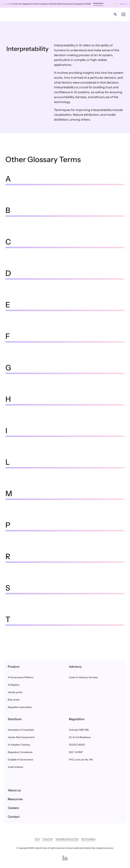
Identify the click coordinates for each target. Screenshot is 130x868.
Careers (13, 808)
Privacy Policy (48, 839)
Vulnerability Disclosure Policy (67, 839)
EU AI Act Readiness (80, 737)
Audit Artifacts (15, 767)
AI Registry (14, 685)
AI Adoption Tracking (19, 745)
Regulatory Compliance (20, 752)
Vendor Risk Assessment (21, 737)
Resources (15, 799)
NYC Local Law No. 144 (81, 760)
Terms (37, 839)
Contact (14, 817)
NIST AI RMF (76, 752)
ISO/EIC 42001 (77, 745)
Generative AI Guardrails (21, 730)
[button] (123, 14)
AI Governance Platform (21, 677)
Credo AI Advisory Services (83, 677)
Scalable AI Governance (20, 760)
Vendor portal (15, 692)
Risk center (14, 700)
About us (14, 790)
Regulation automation (20, 707)
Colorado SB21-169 (79, 730)
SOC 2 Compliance (88, 839)
